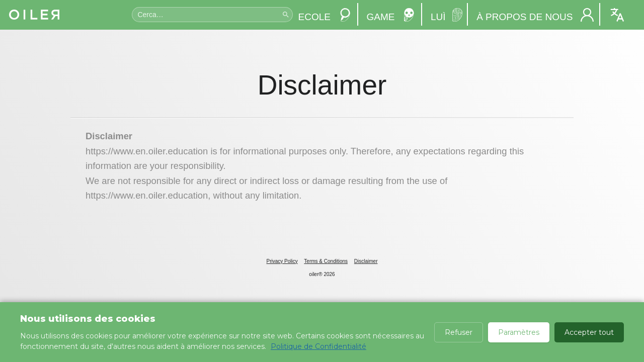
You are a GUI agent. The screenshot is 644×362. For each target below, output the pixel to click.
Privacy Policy (282, 261)
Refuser (459, 332)
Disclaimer (366, 261)
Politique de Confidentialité (318, 346)
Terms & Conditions (326, 261)
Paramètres (519, 332)
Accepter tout (589, 332)
